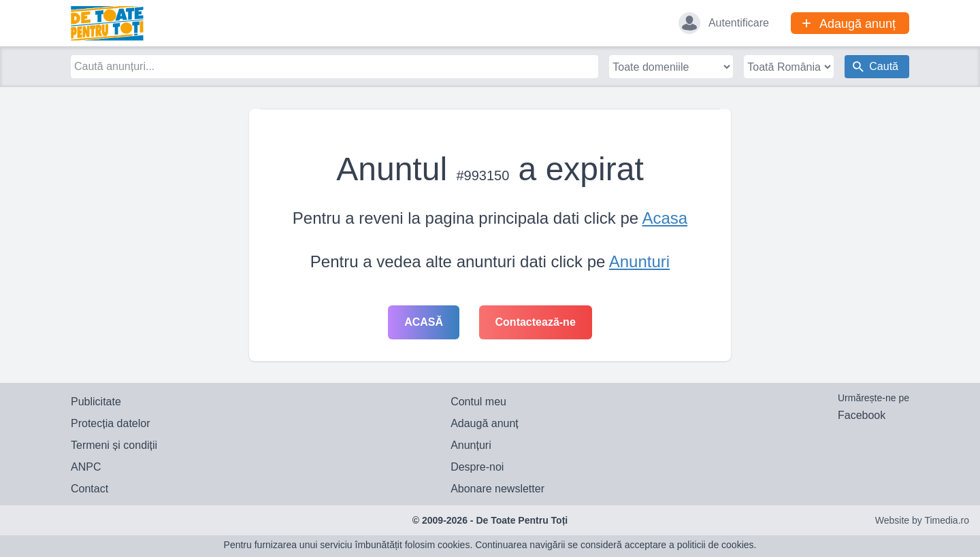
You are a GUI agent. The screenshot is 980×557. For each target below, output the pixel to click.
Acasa (665, 218)
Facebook (862, 415)
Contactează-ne (536, 322)
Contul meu (478, 402)
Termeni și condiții (114, 445)
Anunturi (639, 261)
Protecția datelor (111, 423)
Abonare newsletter (497, 489)
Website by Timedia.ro (922, 520)
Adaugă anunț (485, 423)
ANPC (86, 467)
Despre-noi (477, 467)
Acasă (424, 322)
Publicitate (96, 402)
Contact (89, 489)
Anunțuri (471, 445)
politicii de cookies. (717, 545)
